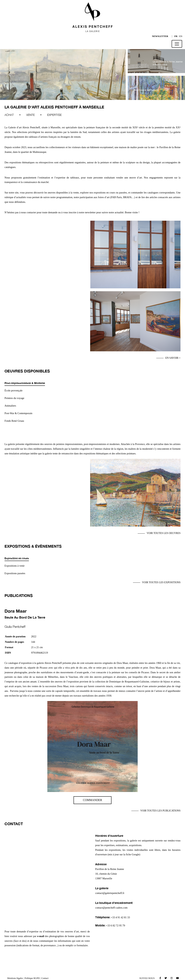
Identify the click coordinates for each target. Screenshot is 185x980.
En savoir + (173, 358)
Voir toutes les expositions (161, 582)
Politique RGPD (32, 978)
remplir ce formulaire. (77, 945)
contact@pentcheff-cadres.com (111, 908)
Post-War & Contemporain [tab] (18, 413)
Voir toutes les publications (160, 811)
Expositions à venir (15, 566)
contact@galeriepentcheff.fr (110, 893)
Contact (45, 978)
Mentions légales (15, 978)
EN (181, 36)
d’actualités (20, 197)
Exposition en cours (17, 558)
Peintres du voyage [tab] (14, 398)
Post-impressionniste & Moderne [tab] (25, 383)
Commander (92, 800)
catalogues (153, 193)
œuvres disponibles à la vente (63, 193)
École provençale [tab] (13, 390)
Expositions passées (15, 573)
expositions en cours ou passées (110, 193)
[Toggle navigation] (177, 44)
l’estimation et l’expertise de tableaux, (58, 178)
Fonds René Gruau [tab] (14, 421)
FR (176, 36)
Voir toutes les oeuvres (164, 533)
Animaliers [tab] (10, 406)
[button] (9, 75)
